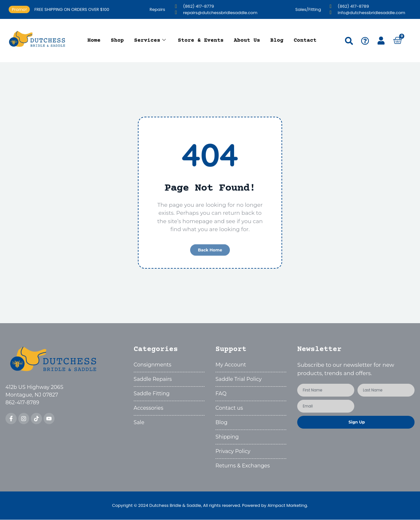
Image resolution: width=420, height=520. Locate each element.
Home (94, 41)
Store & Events (201, 41)
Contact (305, 41)
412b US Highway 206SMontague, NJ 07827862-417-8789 (34, 395)
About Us (247, 41)
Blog (277, 41)
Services (150, 41)
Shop (118, 41)
